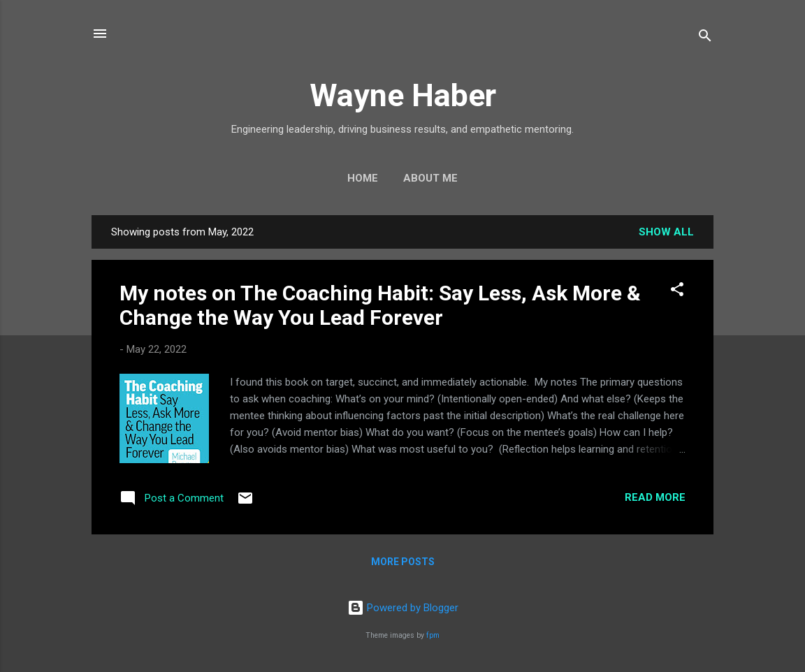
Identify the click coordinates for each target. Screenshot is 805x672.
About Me (430, 178)
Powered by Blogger (403, 608)
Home (363, 178)
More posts (403, 562)
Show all (666, 232)
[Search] (705, 38)
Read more (655, 497)
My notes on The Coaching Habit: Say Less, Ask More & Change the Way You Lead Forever (380, 305)
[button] (677, 292)
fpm (433, 635)
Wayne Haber (403, 95)
